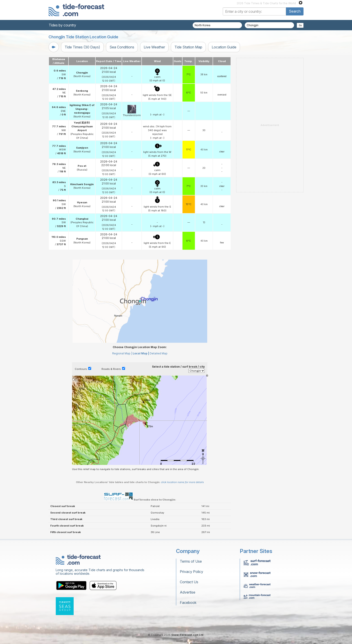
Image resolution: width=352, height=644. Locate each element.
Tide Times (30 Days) (82, 47)
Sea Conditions (122, 47)
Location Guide (224, 47)
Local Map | (141, 353)
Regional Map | (122, 353)
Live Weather (154, 47)
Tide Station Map (188, 47)
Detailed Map (159, 353)
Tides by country (62, 25)
